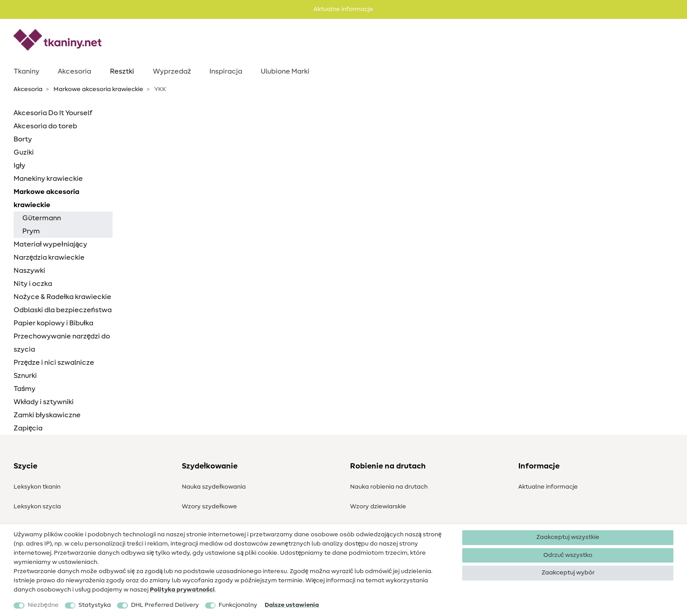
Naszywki (29, 271)
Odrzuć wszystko (568, 555)
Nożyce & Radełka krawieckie (62, 297)
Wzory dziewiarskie (378, 507)
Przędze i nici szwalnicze (54, 363)
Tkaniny (27, 71)
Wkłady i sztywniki (44, 402)
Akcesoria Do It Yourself (53, 113)
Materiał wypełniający (50, 244)
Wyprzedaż (172, 71)
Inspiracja (226, 71)
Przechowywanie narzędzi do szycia (62, 343)
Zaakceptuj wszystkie (568, 537)
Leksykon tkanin (37, 487)
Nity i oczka (33, 284)
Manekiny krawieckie (48, 179)
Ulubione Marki (285, 71)
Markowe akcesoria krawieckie (98, 89)
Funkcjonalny (238, 605)
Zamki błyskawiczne (47, 415)
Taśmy (25, 389)
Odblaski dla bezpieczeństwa (63, 310)
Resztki (122, 71)
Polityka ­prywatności (182, 590)
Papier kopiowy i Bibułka (53, 323)
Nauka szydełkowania (214, 487)
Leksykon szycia (37, 507)
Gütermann (42, 218)
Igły (19, 165)
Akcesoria (74, 71)
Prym (31, 231)
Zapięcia (28, 428)
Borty (23, 139)
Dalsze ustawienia (292, 605)
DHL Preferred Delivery (165, 605)
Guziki (24, 152)
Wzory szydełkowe (209, 507)
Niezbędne (43, 605)
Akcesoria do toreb (45, 126)
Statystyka (95, 605)
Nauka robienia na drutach (389, 487)
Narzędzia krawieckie (49, 257)
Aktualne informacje (548, 487)
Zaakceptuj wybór (568, 573)
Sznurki (25, 376)
